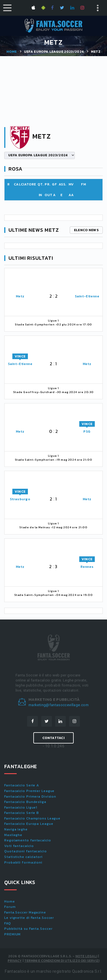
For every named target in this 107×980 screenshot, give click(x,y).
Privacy (15, 961)
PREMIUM (12, 934)
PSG (87, 432)
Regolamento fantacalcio (28, 840)
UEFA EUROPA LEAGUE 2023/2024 (54, 52)
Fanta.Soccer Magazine (25, 912)
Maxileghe (13, 835)
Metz (20, 296)
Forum (10, 907)
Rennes (87, 567)
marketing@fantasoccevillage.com (59, 705)
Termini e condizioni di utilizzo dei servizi (62, 961)
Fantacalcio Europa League (29, 824)
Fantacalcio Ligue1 (21, 807)
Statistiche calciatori (23, 857)
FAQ (8, 923)
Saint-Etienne (87, 296)
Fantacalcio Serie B (22, 813)
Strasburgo (20, 499)
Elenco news (86, 230)
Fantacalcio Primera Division (30, 797)
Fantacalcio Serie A (22, 785)
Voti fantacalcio (19, 846)
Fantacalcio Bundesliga (25, 802)
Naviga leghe (16, 829)
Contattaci (53, 738)
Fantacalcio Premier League (29, 791)
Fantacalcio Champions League (32, 818)
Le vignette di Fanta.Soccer (29, 918)
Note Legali (86, 956)
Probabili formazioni (23, 862)
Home (12, 52)
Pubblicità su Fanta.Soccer (28, 929)
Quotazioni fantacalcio (26, 851)
